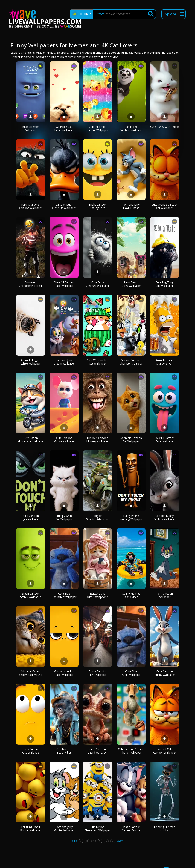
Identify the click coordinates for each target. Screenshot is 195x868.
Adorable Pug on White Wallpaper (31, 362)
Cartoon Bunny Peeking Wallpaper (165, 517)
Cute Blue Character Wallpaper (64, 595)
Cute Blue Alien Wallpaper (131, 673)
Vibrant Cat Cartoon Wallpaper (165, 751)
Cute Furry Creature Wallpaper (97, 284)
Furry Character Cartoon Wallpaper (31, 206)
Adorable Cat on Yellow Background (31, 673)
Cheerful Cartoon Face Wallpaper (64, 284)
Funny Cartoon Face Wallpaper (31, 751)
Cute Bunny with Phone (164, 127)
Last (120, 841)
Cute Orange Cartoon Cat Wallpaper (165, 206)
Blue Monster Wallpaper (31, 128)
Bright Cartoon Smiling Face (97, 206)
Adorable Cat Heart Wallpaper (64, 128)
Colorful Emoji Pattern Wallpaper (97, 128)
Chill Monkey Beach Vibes (64, 751)
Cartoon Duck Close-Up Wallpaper (64, 206)
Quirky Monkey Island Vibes (131, 595)
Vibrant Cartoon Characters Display (131, 362)
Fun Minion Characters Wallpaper (97, 829)
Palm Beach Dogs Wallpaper (131, 284)
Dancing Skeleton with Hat (165, 829)
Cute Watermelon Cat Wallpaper (97, 362)
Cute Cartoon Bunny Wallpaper (165, 673)
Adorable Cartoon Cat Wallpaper (131, 440)
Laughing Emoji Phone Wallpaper (31, 829)
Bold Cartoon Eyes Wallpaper (31, 517)
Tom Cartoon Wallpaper (164, 595)
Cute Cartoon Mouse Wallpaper (64, 440)
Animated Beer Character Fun (165, 362)
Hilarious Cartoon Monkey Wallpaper (97, 440)
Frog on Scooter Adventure (98, 517)
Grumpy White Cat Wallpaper (64, 517)
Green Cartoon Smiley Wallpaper (31, 595)
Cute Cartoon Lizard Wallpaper (98, 751)
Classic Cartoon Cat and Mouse (131, 829)
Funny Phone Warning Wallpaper (131, 517)
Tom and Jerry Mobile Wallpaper (64, 829)
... (113, 841)
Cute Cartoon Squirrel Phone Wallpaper (131, 751)
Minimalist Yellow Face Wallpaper (64, 673)
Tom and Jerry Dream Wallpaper (64, 362)
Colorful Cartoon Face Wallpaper (164, 440)
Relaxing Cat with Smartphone (98, 595)
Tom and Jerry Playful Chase (131, 206)
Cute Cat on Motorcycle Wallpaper (31, 440)
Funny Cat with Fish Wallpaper (97, 673)
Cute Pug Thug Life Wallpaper (164, 284)
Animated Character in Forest (31, 284)
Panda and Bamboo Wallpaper (131, 128)
